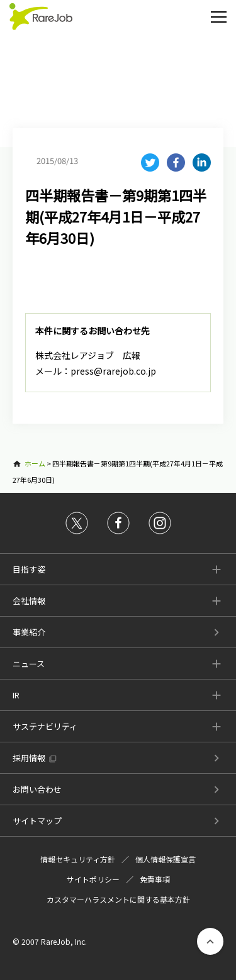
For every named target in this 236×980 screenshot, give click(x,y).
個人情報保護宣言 (166, 859)
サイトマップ (37, 821)
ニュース (29, 663)
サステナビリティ (45, 726)
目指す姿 (29, 569)
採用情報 (29, 758)
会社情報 (29, 601)
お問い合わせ (37, 789)
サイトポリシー (93, 879)
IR (16, 695)
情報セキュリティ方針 (78, 859)
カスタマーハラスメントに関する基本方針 (118, 899)
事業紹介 (29, 632)
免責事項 (155, 879)
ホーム (35, 463)
